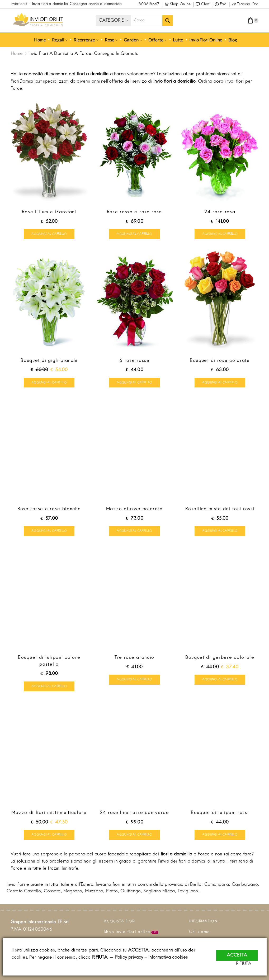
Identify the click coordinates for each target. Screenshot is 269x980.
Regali (60, 40)
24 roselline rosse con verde (134, 815)
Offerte (158, 40)
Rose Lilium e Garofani (49, 212)
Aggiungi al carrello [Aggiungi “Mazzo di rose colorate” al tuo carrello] (134, 533)
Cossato (52, 894)
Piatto (112, 894)
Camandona (217, 888)
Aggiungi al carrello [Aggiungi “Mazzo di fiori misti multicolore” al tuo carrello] (49, 837)
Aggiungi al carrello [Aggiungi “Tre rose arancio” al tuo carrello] (134, 681)
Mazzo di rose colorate (134, 510)
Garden (133, 40)
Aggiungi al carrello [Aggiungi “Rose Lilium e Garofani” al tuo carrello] (49, 234)
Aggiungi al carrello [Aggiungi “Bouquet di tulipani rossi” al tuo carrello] (220, 837)
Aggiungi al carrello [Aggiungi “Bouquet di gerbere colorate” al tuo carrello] (220, 681)
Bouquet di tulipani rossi (220, 815)
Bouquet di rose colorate (220, 361)
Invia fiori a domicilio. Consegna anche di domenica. (77, 4)
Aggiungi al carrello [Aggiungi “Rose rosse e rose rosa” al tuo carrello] (134, 234)
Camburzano (245, 888)
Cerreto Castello (24, 894)
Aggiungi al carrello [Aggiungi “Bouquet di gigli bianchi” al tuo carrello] (49, 384)
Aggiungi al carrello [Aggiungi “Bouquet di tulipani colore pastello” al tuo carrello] (49, 688)
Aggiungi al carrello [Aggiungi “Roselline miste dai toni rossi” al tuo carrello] (220, 533)
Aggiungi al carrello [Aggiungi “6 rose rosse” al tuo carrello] (134, 384)
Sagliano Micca (159, 894)
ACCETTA (237, 952)
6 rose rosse (134, 361)
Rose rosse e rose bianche (49, 510)
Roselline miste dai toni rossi (220, 510)
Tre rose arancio (134, 660)
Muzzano (94, 894)
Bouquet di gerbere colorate (220, 660)
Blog (233, 40)
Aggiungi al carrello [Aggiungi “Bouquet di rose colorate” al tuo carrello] (220, 384)
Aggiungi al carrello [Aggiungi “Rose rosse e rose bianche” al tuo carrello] (49, 533)
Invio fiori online (206, 40)
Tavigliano (188, 894)
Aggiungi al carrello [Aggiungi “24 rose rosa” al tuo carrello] (220, 234)
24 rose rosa (220, 212)
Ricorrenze (86, 40)
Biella (196, 888)
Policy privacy (129, 958)
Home (40, 40)
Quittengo (131, 894)
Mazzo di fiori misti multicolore (49, 815)
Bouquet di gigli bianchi (49, 361)
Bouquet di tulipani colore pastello (49, 663)
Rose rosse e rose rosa (134, 212)
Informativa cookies (168, 958)
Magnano (73, 894)
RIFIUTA (250, 964)
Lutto (178, 40)
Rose (111, 40)
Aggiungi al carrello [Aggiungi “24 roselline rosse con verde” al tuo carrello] (134, 837)
